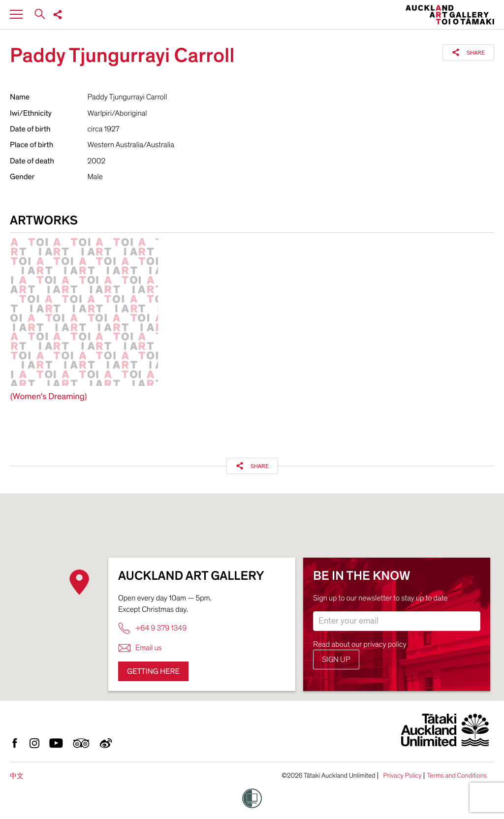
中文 (17, 776)
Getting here (153, 671)
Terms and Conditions (457, 776)
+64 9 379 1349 (152, 628)
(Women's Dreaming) (48, 397)
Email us (140, 648)
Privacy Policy (402, 776)
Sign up (336, 660)
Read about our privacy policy (360, 644)
